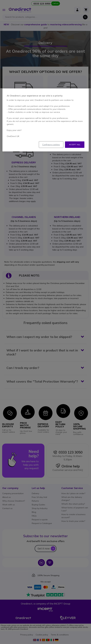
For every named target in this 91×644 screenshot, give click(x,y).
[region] (46, 120)
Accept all (75, 144)
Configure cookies (51, 145)
